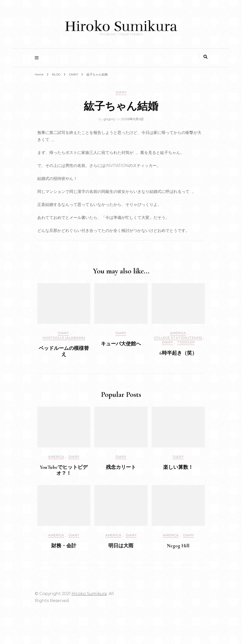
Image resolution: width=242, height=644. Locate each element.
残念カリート (121, 467)
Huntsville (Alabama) (64, 338)
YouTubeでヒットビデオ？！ (64, 470)
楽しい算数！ (178, 467)
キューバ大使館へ (121, 344)
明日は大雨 (121, 546)
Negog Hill (178, 546)
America (178, 333)
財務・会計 (64, 546)
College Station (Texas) (178, 338)
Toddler (186, 342)
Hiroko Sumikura (121, 26)
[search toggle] (205, 57)
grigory (109, 119)
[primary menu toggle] (38, 58)
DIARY (121, 92)
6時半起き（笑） (178, 353)
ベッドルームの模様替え (64, 351)
